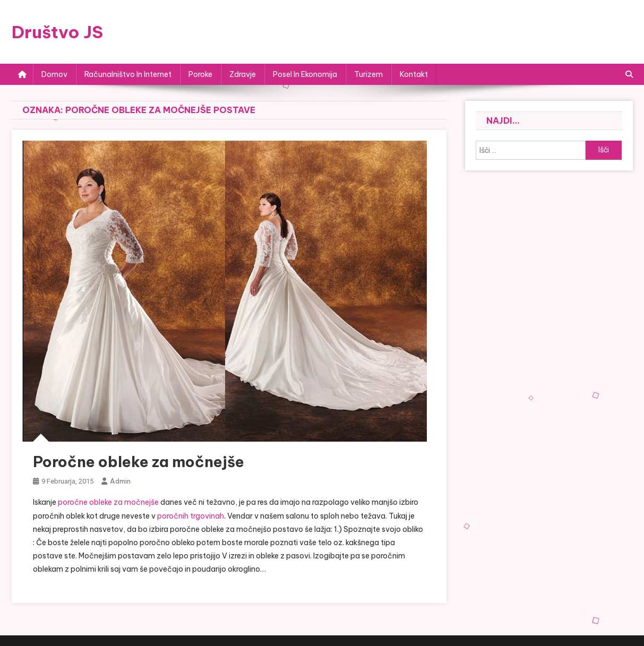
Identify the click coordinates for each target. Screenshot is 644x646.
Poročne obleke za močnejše (139, 462)
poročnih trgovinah (191, 516)
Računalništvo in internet (128, 74)
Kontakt (414, 74)
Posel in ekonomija (305, 74)
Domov (54, 74)
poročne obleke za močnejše (108, 502)
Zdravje (243, 74)
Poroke (200, 74)
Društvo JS (57, 32)
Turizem (368, 74)
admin (120, 481)
